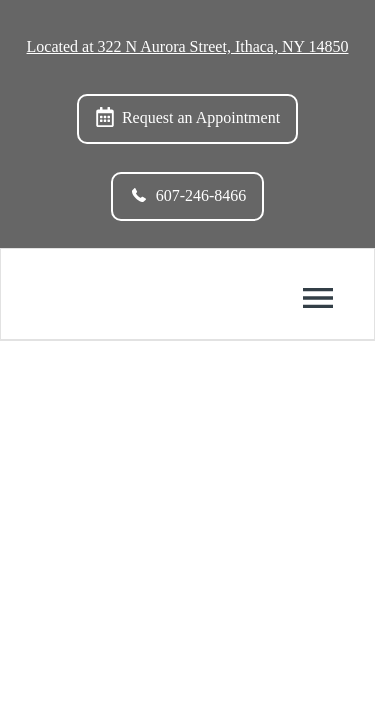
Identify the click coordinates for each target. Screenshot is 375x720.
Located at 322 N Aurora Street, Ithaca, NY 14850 (188, 46)
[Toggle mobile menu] (318, 298)
